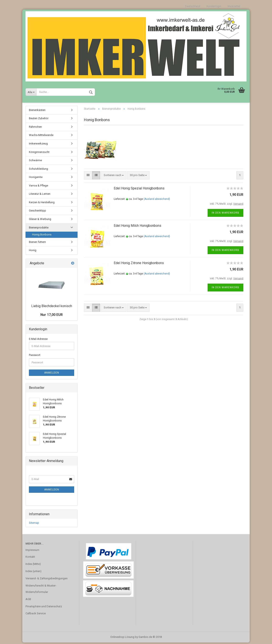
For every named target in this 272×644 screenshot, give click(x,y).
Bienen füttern (37, 243)
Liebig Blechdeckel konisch (52, 307)
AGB (28, 601)
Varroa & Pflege (38, 187)
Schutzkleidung (38, 170)
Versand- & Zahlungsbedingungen (47, 580)
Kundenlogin (214, 6)
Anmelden (52, 374)
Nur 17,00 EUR (52, 316)
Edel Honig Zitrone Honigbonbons (139, 264)
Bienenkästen (37, 111)
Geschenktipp (38, 212)
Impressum (32, 551)
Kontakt (30, 558)
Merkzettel (234, 6)
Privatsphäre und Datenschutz (44, 608)
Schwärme (35, 162)
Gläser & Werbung (40, 220)
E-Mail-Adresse (38, 340)
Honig (33, 252)
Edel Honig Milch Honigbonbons (137, 227)
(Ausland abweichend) (157, 200)
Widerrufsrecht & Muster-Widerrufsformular (41, 590)
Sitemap (34, 524)
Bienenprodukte (39, 229)
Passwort (35, 356)
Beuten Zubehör (39, 120)
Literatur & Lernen (40, 195)
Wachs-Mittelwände (41, 136)
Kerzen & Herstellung (42, 204)
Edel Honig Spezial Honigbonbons (139, 190)
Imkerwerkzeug (38, 145)
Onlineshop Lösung (122, 638)
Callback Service (36, 615)
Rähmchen (35, 128)
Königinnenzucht (39, 153)
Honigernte (36, 178)
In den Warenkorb (225, 214)
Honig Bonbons (42, 236)
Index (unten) (33, 573)
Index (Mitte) (33, 565)
